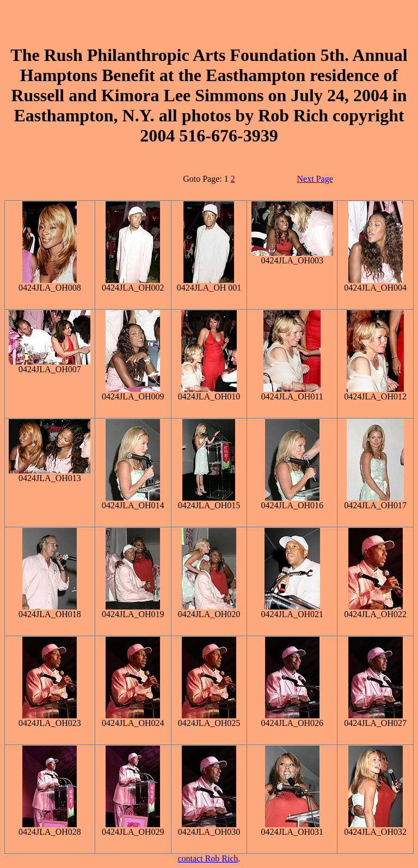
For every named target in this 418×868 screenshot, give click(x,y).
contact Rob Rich (208, 858)
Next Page (315, 179)
